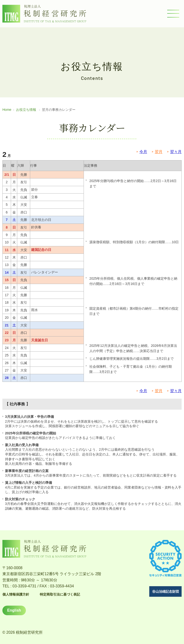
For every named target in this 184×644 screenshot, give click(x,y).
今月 (143, 152)
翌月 (159, 152)
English (14, 610)
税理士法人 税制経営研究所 (44, 14)
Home (7, 110)
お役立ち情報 (26, 110)
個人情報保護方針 (16, 594)
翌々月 (176, 152)
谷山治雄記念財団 (166, 591)
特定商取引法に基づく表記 (60, 594)
